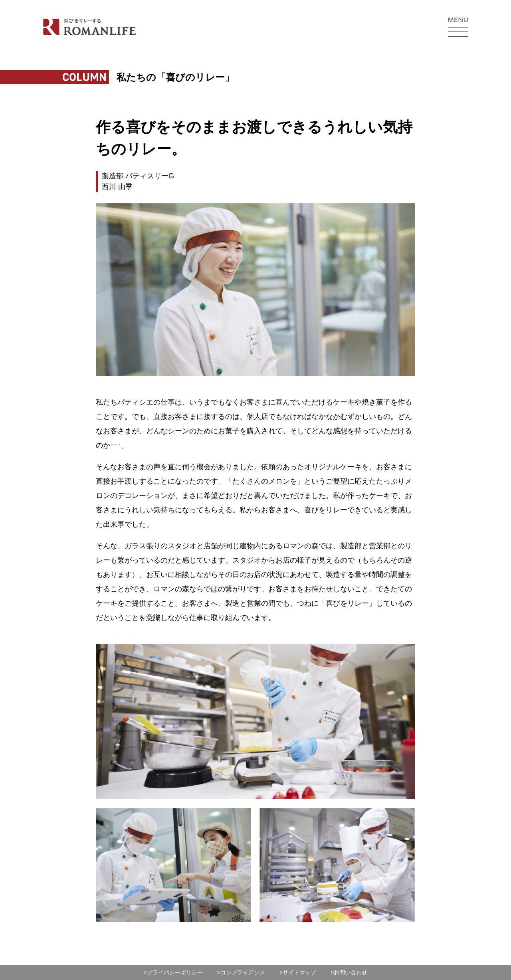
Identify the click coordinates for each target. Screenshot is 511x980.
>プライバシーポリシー (173, 972)
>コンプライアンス (241, 972)
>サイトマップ (298, 972)
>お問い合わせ (349, 972)
